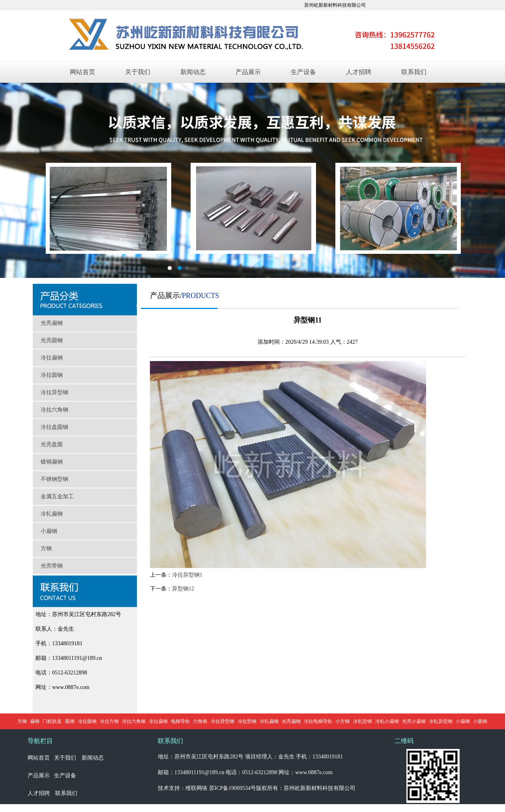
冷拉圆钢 (52, 375)
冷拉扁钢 (52, 358)
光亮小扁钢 (414, 721)
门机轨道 (52, 721)
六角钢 (200, 721)
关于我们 (138, 72)
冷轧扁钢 (52, 514)
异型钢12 (183, 589)
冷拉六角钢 (54, 410)
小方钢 (342, 721)
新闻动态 (193, 72)
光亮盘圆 (52, 444)
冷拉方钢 (109, 721)
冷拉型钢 (247, 721)
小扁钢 (49, 531)
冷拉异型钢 (54, 392)
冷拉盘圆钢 (54, 427)
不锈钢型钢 (54, 479)
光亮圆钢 (52, 340)
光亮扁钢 (52, 323)
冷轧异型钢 (441, 721)
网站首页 (82, 72)
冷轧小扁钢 (387, 721)
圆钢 (70, 721)
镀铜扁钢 (52, 462)
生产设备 (303, 72)
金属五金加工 (57, 496)
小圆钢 (480, 721)
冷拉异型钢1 (187, 575)
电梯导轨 (180, 721)
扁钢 (35, 721)
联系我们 (414, 72)
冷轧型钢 (363, 721)
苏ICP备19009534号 (233, 788)
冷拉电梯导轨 (318, 721)
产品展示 (248, 72)
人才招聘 (359, 72)
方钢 (46, 548)
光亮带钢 (52, 566)
